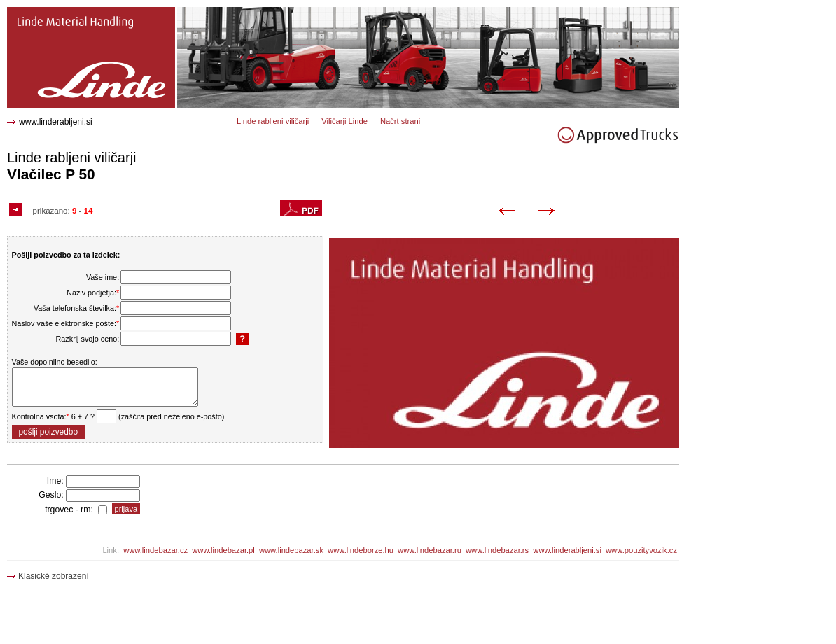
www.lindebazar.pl (223, 550)
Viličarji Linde (344, 121)
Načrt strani (400, 121)
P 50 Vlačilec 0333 (45, 12)
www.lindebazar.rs (497, 550)
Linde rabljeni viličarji (273, 121)
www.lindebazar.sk (291, 550)
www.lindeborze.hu (361, 550)
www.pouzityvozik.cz (641, 550)
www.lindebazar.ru (430, 550)
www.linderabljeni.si (56, 122)
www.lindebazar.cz (155, 550)
